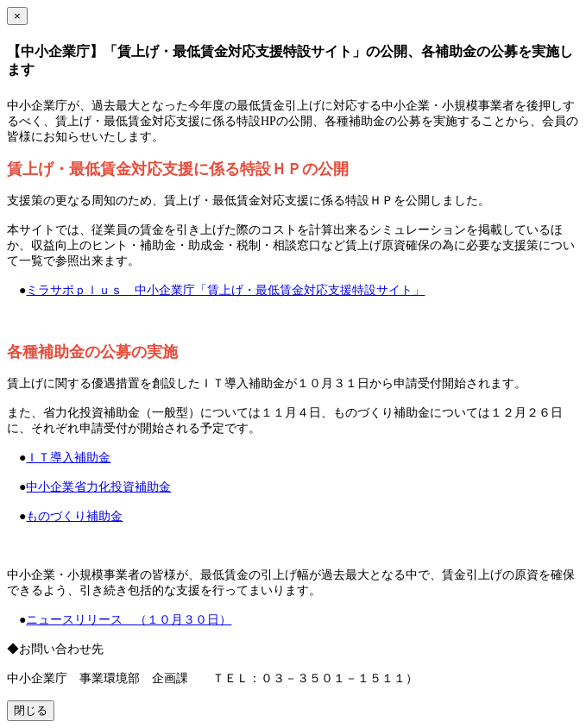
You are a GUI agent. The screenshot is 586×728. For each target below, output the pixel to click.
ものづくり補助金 (74, 516)
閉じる (31, 710)
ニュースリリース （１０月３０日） (129, 620)
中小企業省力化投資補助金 (98, 487)
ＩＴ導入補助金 (68, 458)
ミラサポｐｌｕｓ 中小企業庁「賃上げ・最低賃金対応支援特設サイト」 (225, 290)
